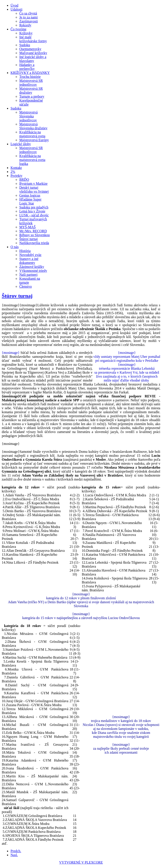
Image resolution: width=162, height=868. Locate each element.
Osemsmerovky (30, 49)
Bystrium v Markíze (33, 184)
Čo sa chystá (28, 13)
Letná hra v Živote (32, 211)
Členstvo (26, 286)
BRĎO (24, 180)
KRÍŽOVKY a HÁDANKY (30, 73)
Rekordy (25, 25)
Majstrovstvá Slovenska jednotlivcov (28, 116)
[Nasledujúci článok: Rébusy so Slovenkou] (14, 855)
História (25, 251)
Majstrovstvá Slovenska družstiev (33, 126)
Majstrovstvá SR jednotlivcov (31, 83)
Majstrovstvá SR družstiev (31, 90)
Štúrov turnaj (28, 239)
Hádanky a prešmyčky (27, 67)
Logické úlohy (21, 144)
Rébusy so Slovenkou (35, 235)
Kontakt (16, 168)
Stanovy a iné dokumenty (29, 261)
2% (13, 172)
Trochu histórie (30, 77)
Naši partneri (28, 275)
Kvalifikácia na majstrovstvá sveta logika (32, 160)
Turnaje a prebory (32, 96)
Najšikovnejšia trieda (34, 243)
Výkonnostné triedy (33, 271)
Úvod (14, 5)
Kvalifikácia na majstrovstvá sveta (32, 134)
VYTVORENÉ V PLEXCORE (81, 862)
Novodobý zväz (30, 255)
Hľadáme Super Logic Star (30, 201)
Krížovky (26, 33)
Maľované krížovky (33, 53)
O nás (15, 247)
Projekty (16, 176)
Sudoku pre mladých (34, 207)
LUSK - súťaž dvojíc (34, 215)
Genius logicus (30, 195)
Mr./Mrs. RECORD (33, 231)
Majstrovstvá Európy (34, 140)
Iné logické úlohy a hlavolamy (33, 59)
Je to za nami (28, 17)
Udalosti (16, 9)
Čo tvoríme (18, 29)
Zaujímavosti (28, 21)
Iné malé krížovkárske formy (33, 39)
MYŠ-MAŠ (28, 227)
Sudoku (25, 45)
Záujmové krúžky (32, 267)
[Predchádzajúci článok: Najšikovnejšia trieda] (16, 851)
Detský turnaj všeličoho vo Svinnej (34, 189)
